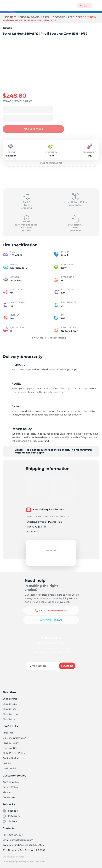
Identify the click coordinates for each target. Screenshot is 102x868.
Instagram (11, 816)
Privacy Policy (10, 743)
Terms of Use (10, 748)
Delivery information (14, 738)
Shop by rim (9, 719)
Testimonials (10, 768)
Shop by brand (30, 17)
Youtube (10, 821)
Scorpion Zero (65, 17)
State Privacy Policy (14, 753)
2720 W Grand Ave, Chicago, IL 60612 (23, 845)
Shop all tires (10, 699)
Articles (7, 763)
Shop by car (9, 709)
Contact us (9, 797)
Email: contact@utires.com (18, 840)
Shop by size (10, 704)
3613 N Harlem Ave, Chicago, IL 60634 (24, 850)
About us (8, 733)
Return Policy (10, 787)
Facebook (11, 811)
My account (9, 792)
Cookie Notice (10, 758)
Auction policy (11, 782)
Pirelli (48, 17)
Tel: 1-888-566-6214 (13, 835)
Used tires (10, 17)
